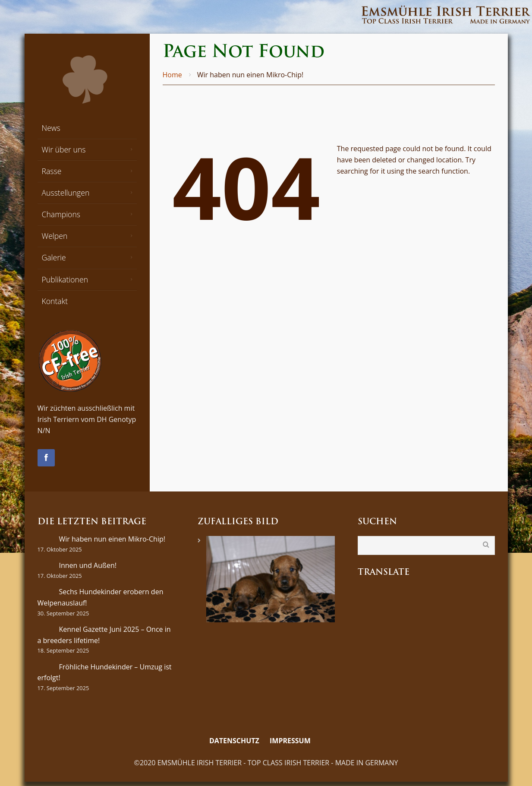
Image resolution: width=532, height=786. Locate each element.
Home (172, 75)
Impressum (290, 741)
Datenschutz (234, 741)
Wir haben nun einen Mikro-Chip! (112, 539)
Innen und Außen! (88, 565)
